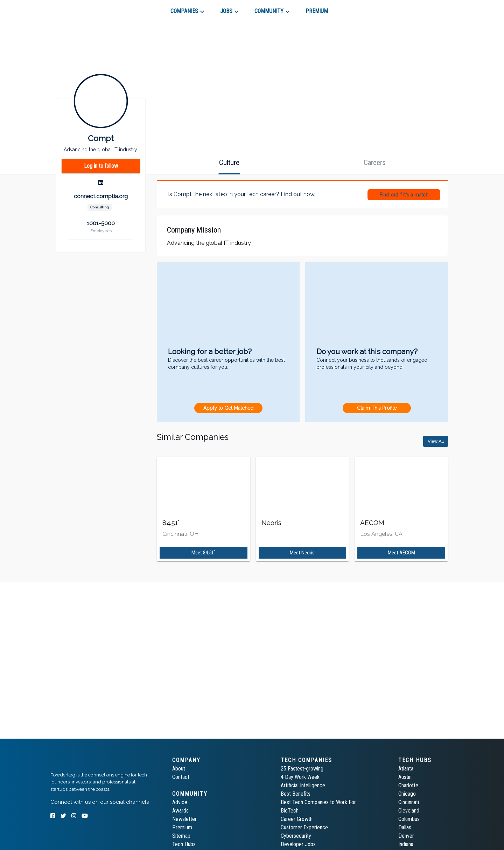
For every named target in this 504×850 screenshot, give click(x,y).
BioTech (290, 811)
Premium (182, 827)
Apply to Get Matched (228, 408)
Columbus (409, 819)
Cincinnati (409, 802)
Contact (181, 777)
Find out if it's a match (404, 195)
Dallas (405, 827)
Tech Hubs (184, 844)
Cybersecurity (296, 836)
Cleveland (409, 811)
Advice (180, 802)
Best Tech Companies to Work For (318, 802)
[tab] (75, 8)
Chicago (407, 794)
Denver (406, 836)
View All (436, 441)
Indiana (406, 844)
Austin (405, 777)
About (179, 769)
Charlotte (408, 785)
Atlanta (406, 769)
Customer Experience (304, 827)
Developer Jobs (298, 844)
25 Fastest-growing (302, 769)
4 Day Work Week (300, 777)
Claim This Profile (377, 408)
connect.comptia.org (101, 196)
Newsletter (184, 819)
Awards (180, 811)
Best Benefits (296, 794)
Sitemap (181, 836)
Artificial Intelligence (303, 785)
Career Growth (297, 819)
